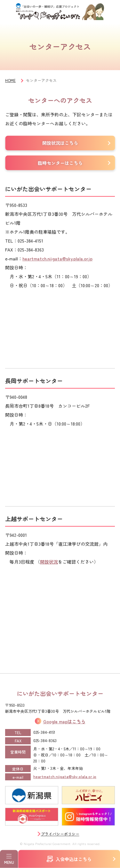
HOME (10, 80)
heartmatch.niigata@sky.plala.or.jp (57, 259)
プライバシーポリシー (60, 834)
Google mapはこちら (64, 721)
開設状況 (49, 562)
